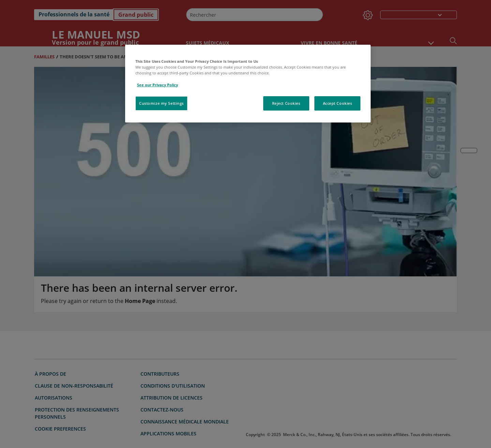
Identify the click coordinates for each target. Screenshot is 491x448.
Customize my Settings (161, 103)
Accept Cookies (338, 103)
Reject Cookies (286, 103)
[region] (248, 83)
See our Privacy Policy (158, 85)
